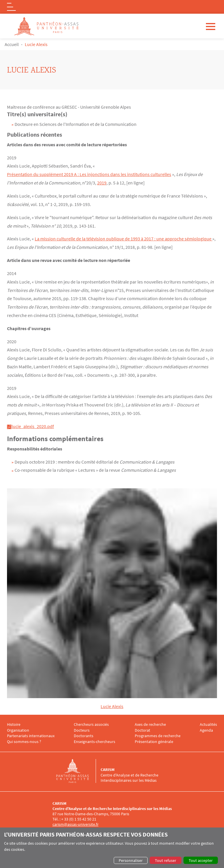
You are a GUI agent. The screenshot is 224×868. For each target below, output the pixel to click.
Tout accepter (201, 860)
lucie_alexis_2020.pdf (33, 426)
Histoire (14, 724)
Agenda (206, 730)
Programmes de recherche (158, 736)
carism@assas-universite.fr (76, 824)
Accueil (12, 44)
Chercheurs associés (91, 724)
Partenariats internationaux (31, 736)
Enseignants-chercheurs (94, 741)
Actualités (208, 724)
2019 (102, 183)
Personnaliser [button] (131, 860)
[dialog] (112, 848)
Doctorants (84, 736)
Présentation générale (154, 741)
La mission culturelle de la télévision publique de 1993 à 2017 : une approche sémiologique (124, 239)
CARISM (108, 769)
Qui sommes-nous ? (24, 741)
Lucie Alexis (112, 706)
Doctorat (142, 730)
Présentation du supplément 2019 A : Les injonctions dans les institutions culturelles (89, 174)
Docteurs (82, 730)
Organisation (18, 730)
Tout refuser (166, 860)
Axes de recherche (150, 724)
